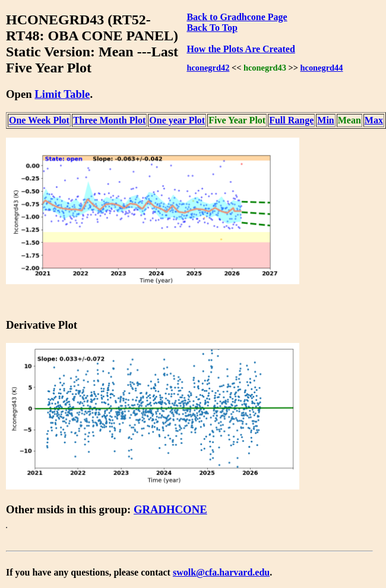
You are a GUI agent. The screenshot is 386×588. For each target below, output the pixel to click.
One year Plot (177, 120)
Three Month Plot (109, 120)
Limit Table (62, 94)
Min (325, 120)
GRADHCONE (170, 509)
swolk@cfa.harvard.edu (221, 572)
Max (374, 120)
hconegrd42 (208, 68)
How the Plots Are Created (241, 49)
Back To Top (212, 28)
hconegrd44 (322, 68)
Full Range (291, 120)
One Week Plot (39, 120)
